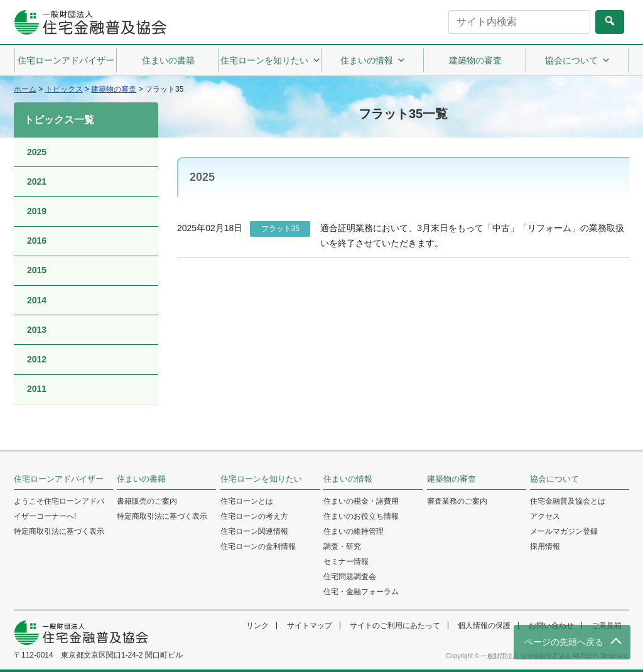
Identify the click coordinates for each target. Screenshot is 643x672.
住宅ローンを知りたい (271, 60)
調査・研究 (342, 546)
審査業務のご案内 (457, 501)
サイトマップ (310, 626)
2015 (37, 270)
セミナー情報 (346, 561)
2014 (37, 300)
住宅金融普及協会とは (568, 501)
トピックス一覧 (59, 120)
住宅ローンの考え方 (254, 516)
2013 (37, 330)
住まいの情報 (373, 60)
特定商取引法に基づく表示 (59, 531)
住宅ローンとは (247, 501)
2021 (37, 182)
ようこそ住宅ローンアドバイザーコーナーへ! (59, 509)
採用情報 (545, 546)
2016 (37, 241)
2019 (37, 211)
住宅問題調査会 (350, 577)
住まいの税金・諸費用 (361, 501)
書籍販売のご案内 (147, 501)
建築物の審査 (475, 60)
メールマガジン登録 (564, 531)
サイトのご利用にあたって (395, 626)
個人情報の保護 (484, 626)
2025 (37, 152)
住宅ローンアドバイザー (66, 60)
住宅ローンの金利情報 (258, 546)
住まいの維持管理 (354, 531)
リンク (257, 626)
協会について (578, 60)
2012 (37, 359)
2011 (37, 389)
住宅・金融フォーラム (361, 592)
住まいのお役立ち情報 (361, 516)
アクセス (545, 516)
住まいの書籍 (168, 60)
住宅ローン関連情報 (254, 531)
